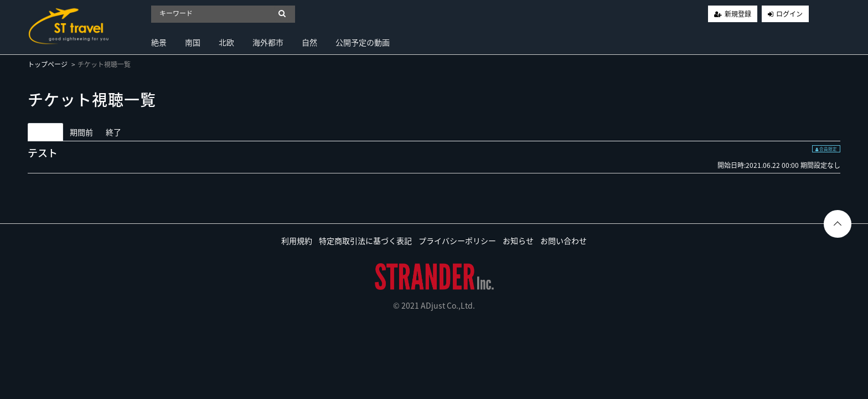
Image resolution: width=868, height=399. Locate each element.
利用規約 (297, 241)
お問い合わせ (564, 241)
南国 (193, 42)
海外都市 (268, 42)
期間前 (81, 132)
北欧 (226, 42)
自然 (309, 42)
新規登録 (738, 14)
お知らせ (518, 241)
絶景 (159, 42)
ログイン (789, 14)
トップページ (48, 64)
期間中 (45, 132)
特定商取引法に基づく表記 (365, 241)
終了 (113, 132)
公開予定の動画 (363, 42)
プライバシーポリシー (457, 241)
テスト (43, 153)
